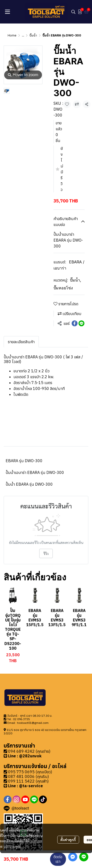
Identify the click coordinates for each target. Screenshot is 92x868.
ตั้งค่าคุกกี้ (68, 840)
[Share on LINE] (81, 323)
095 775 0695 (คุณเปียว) (30, 772)
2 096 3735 (22, 719)
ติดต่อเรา (58, 859)
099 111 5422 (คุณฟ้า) (28, 781)
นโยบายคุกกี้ (12, 846)
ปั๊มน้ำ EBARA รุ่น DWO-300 (29, 484)
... (23, 35)
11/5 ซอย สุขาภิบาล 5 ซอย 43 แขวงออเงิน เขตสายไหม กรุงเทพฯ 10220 (45, 732)
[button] (73, 12)
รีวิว (46, 553)
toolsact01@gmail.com (33, 723)
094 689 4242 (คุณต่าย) (29, 751)
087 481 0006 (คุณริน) (28, 776)
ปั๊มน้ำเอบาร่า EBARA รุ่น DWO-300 (35, 472)
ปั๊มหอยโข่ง (63, 288)
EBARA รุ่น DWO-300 (24, 461)
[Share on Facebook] (75, 323)
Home (12, 35)
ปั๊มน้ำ (33, 35)
